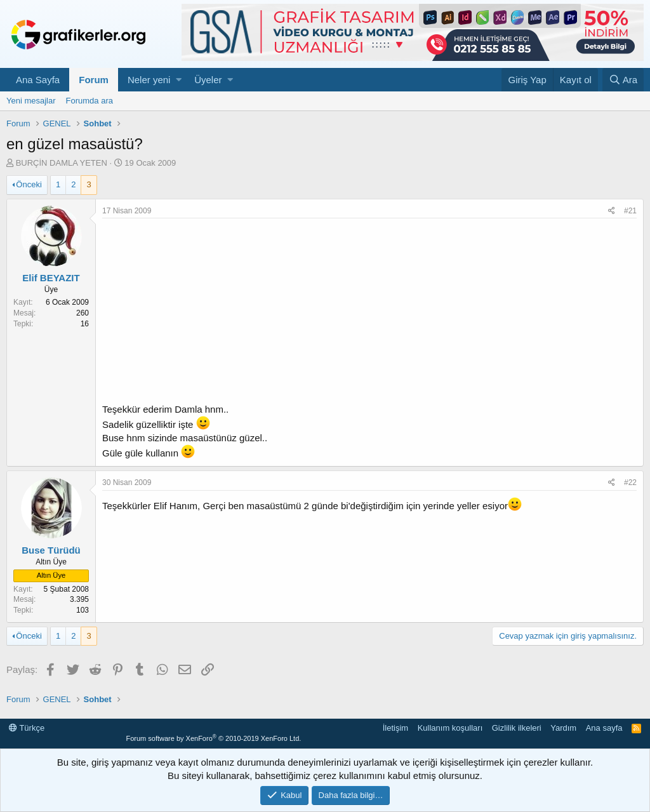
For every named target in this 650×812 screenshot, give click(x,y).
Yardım (563, 728)
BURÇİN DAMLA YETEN (62, 163)
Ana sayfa (604, 728)
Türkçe (27, 728)
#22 (630, 483)
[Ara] (623, 80)
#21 (630, 211)
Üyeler (208, 80)
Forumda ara (90, 101)
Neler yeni (149, 80)
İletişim (395, 728)
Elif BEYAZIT (51, 278)
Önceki (29, 184)
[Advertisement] (369, 314)
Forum (94, 80)
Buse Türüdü (51, 550)
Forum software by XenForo (213, 738)
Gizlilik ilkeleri (517, 728)
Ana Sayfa (38, 80)
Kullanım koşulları (450, 728)
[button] (179, 80)
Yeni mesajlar (31, 101)
